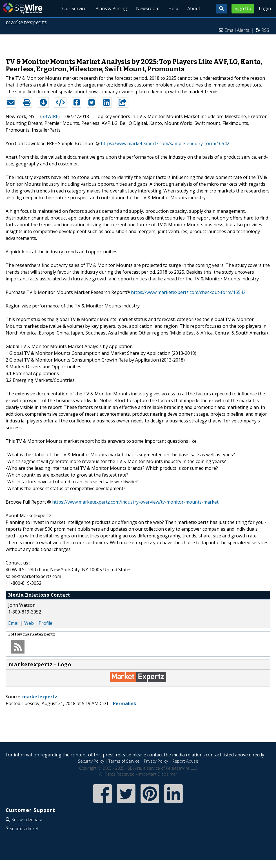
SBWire (23, 8)
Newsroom (148, 8)
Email (14, 623)
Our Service (75, 8)
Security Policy (91, 761)
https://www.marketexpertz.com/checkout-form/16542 (188, 292)
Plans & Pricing (112, 8)
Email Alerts (237, 30)
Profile (45, 623)
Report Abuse (185, 761)
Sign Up (243, 8)
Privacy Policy (156, 761)
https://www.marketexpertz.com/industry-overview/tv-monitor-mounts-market (135, 502)
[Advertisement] (138, 43)
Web (29, 623)
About (194, 8)
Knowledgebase (27, 820)
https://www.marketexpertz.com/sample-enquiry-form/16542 (165, 143)
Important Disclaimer (158, 774)
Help (173, 8)
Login (265, 8)
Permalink (125, 703)
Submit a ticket (24, 829)
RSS (265, 30)
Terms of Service (124, 761)
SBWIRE (50, 116)
